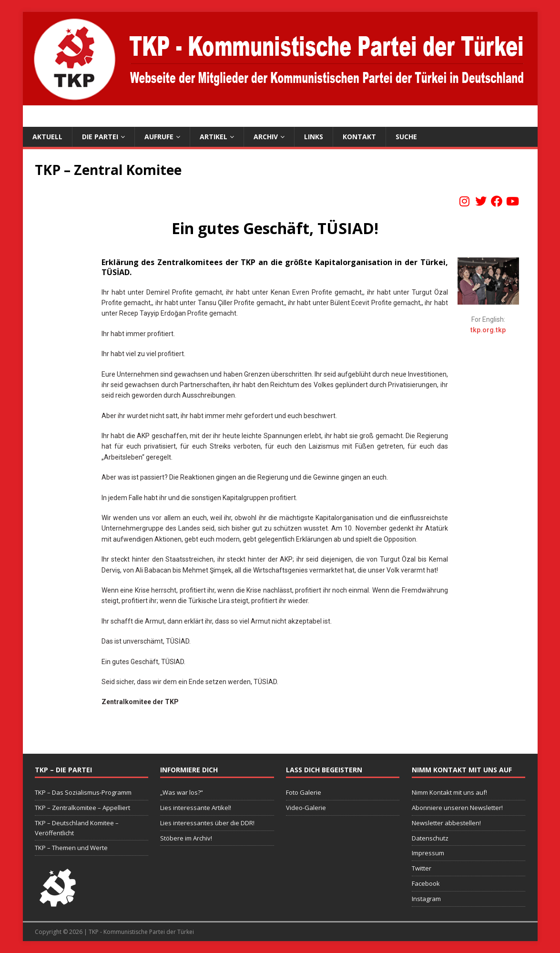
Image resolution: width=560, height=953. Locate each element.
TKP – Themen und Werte (71, 848)
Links (314, 137)
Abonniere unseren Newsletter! (457, 808)
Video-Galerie (306, 808)
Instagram (426, 899)
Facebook (426, 883)
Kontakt (359, 137)
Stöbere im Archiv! (186, 838)
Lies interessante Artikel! (196, 808)
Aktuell (47, 137)
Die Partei (100, 137)
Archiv (266, 137)
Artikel (214, 137)
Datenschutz (430, 838)
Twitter (422, 868)
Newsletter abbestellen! (446, 823)
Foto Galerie (304, 792)
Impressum (428, 853)
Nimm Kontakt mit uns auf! (449, 792)
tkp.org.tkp (488, 330)
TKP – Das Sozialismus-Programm (83, 792)
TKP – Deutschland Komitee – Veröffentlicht (77, 828)
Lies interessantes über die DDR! (207, 823)
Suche (406, 137)
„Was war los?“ (182, 792)
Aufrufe (159, 137)
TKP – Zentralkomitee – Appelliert (82, 808)
